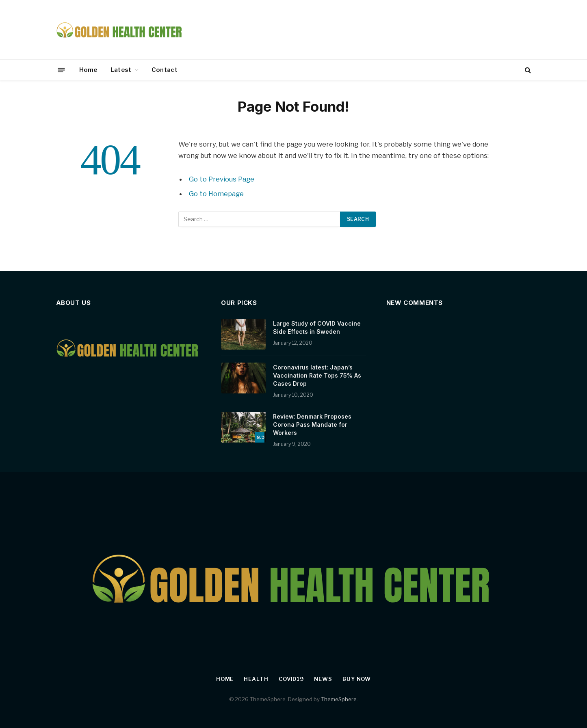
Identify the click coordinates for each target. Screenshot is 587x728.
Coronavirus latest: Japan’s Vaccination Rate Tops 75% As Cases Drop (317, 375)
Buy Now (357, 679)
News (323, 679)
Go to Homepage (216, 194)
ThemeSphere (339, 699)
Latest (121, 70)
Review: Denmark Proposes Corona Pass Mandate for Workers (312, 424)
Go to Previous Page (222, 179)
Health (256, 679)
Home (88, 70)
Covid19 (291, 679)
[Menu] (61, 70)
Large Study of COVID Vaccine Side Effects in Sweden (317, 327)
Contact (165, 70)
